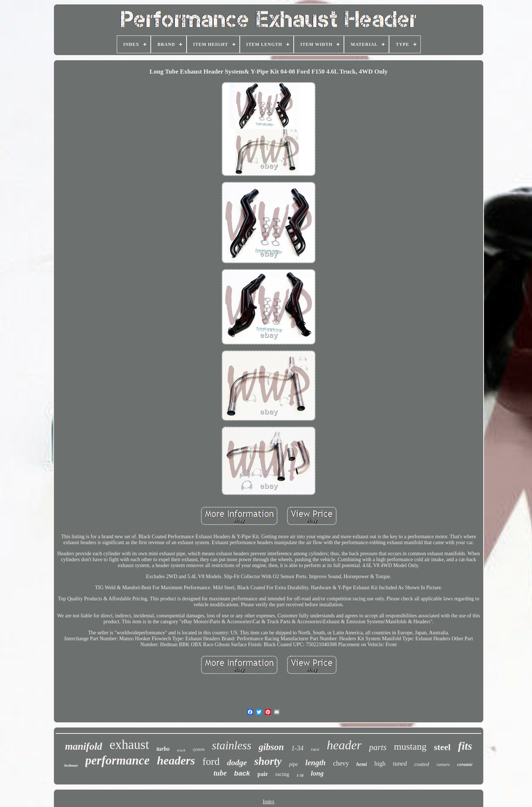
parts (378, 747)
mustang (410, 747)
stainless (232, 745)
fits (465, 746)
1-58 (300, 775)
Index (269, 802)
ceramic (465, 764)
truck (181, 750)
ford (211, 761)
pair (263, 774)
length (316, 763)
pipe (293, 764)
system (199, 749)
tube (220, 773)
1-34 (297, 748)
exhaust (129, 745)
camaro (443, 764)
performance (117, 760)
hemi (362, 764)
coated (422, 764)
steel (442, 747)
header (344, 745)
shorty (268, 761)
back (242, 773)
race (315, 749)
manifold (84, 746)
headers (176, 760)
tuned (400, 764)
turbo (163, 749)
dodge (237, 762)
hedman (71, 765)
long (317, 773)
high (380, 764)
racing (282, 774)
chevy (341, 763)
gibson (271, 747)
